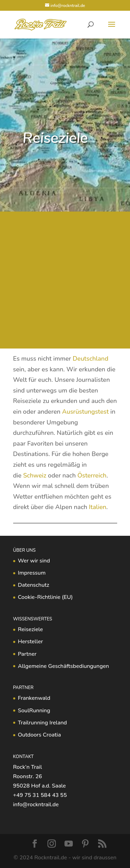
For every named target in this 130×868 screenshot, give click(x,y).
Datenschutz (34, 585)
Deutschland (91, 359)
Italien (97, 507)
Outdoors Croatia (40, 735)
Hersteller (31, 642)
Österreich (92, 475)
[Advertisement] (65, 280)
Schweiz (35, 475)
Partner (27, 654)
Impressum (32, 573)
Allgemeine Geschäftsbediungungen (64, 666)
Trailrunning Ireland (42, 723)
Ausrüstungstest (85, 412)
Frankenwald (34, 698)
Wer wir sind (34, 561)
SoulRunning (34, 711)
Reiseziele (31, 629)
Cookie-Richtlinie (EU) (45, 597)
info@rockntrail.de (36, 805)
